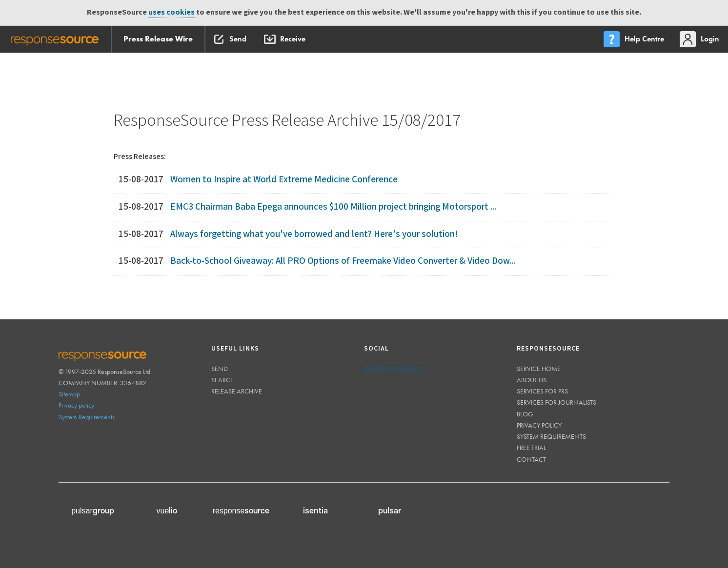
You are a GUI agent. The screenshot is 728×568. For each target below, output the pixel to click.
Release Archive (237, 391)
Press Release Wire (158, 39)
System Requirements (87, 417)
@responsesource (394, 369)
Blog (525, 414)
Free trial (531, 448)
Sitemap (69, 394)
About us (532, 380)
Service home (539, 369)
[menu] (635, 39)
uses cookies (172, 12)
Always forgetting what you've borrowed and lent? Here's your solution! (314, 234)
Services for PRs (542, 391)
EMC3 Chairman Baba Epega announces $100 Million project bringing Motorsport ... (333, 207)
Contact (531, 459)
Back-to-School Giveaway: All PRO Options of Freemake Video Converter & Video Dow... (343, 261)
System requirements (551, 436)
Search (223, 380)
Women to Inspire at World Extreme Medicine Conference (284, 180)
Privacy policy (76, 405)
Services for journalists (556, 402)
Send (220, 369)
